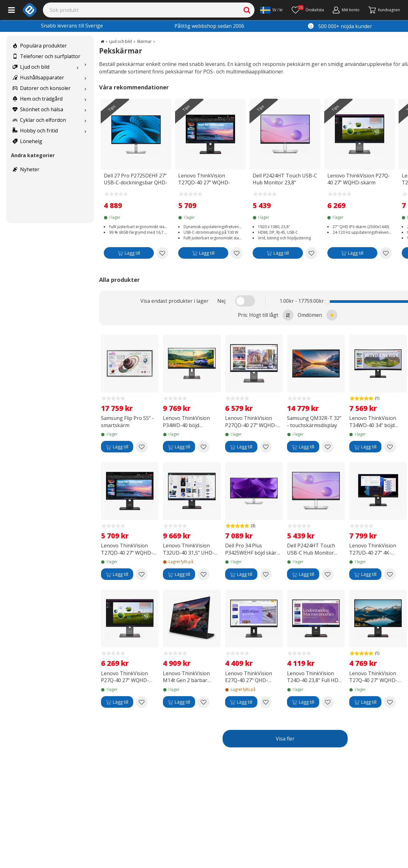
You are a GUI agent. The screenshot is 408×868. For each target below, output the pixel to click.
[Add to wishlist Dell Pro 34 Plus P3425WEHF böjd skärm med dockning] (266, 574)
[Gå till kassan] (384, 10)
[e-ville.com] (30, 10)
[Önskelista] (308, 10)
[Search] (149, 10)
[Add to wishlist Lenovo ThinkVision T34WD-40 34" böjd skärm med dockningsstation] (390, 447)
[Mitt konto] (346, 10)
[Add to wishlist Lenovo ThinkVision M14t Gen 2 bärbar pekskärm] (204, 702)
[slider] (327, 301)
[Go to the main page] (102, 41)
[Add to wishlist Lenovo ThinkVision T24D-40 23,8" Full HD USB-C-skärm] (328, 702)
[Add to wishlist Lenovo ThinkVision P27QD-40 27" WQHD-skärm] (266, 447)
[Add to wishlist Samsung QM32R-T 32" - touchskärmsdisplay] (328, 447)
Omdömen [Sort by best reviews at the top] (317, 315)
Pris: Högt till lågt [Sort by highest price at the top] (266, 315)
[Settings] (272, 10)
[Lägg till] (129, 254)
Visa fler (285, 739)
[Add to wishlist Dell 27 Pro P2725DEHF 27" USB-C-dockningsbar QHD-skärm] (162, 253)
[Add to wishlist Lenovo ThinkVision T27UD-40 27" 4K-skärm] (390, 574)
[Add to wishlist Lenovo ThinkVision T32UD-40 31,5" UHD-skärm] (204, 574)
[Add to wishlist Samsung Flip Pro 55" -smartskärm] (142, 447)
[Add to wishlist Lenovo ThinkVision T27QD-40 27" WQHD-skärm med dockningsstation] (237, 253)
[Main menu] (11, 10)
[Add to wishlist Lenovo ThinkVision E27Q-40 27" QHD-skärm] (266, 702)
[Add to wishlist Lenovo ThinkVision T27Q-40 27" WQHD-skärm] (390, 702)
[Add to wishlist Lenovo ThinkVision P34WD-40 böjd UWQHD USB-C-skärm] (204, 447)
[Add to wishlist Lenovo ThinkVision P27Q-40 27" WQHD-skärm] (386, 253)
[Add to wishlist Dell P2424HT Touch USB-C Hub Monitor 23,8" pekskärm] (311, 253)
